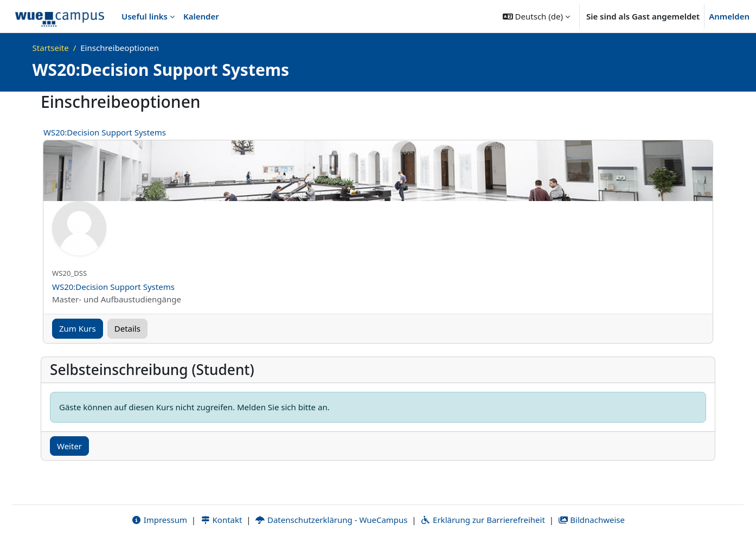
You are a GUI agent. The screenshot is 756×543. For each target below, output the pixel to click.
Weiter (69, 446)
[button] (536, 16)
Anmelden (729, 16)
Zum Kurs (78, 328)
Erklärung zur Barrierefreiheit (482, 520)
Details (127, 328)
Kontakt (221, 520)
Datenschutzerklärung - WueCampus (331, 520)
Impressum (159, 520)
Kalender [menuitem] (201, 16)
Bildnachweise (591, 520)
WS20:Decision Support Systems (105, 132)
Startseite (51, 48)
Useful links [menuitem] (145, 16)
